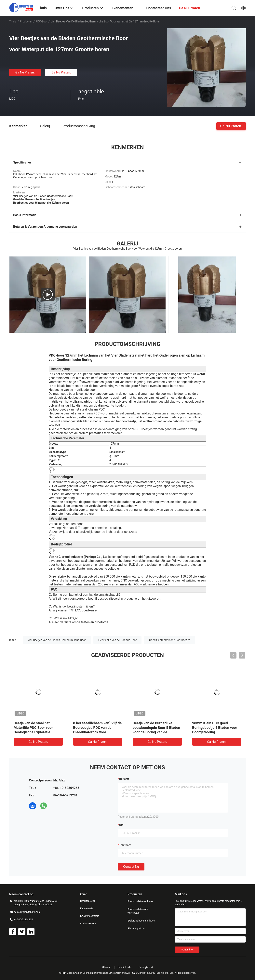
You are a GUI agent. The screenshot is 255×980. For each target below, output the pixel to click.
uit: (121, 825)
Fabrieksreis (87, 908)
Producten (26, 21)
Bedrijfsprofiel (87, 901)
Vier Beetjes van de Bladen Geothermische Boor (57, 640)
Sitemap (107, 967)
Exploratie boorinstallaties (141, 921)
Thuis (13, 21)
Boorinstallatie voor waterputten (138, 911)
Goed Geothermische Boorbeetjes (170, 640)
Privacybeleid (146, 967)
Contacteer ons (88, 923)
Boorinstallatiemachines (140, 901)
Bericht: (124, 779)
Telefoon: (125, 845)
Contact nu (131, 867)
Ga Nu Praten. (25, 72)
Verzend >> (187, 950)
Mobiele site (125, 967)
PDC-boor (42, 21)
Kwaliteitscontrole (90, 916)
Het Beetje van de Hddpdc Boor (117, 640)
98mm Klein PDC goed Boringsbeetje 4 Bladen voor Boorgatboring (215, 728)
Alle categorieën (136, 928)
